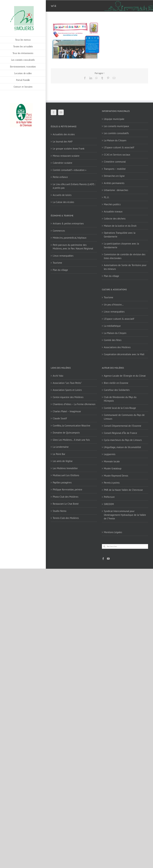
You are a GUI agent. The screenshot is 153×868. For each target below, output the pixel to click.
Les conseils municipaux (116, 126)
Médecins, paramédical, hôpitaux (70, 238)
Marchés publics (112, 204)
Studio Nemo (60, 511)
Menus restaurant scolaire (66, 156)
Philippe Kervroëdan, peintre (67, 490)
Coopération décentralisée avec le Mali (124, 354)
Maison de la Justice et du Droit (120, 226)
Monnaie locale (112, 461)
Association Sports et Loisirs (67, 390)
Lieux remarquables (63, 256)
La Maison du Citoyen (115, 140)
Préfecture (109, 497)
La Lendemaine (61, 447)
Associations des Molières (117, 347)
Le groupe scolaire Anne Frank (69, 149)
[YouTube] (61, 112)
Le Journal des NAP (63, 142)
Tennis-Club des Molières (66, 518)
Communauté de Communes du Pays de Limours (124, 417)
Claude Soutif (60, 418)
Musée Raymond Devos (116, 476)
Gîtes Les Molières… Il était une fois (71, 440)
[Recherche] (104, 546)
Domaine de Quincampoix (66, 433)
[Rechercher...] (125, 546)
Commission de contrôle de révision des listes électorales (125, 256)
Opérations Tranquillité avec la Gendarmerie (120, 235)
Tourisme (57, 263)
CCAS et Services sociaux (117, 155)
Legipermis (110, 454)
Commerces (59, 231)
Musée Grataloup (113, 468)
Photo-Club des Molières (66, 497)
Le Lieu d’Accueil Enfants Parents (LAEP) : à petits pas (74, 186)
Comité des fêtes (113, 340)
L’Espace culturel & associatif (119, 147)
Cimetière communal (115, 162)
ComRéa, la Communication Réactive (72, 426)
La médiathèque (112, 326)
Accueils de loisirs (62, 195)
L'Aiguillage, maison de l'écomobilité (122, 447)
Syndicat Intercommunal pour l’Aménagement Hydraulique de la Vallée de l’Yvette (125, 515)
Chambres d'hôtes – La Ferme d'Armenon (74, 404)
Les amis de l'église (63, 461)
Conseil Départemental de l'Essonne (123, 426)
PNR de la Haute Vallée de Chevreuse (123, 490)
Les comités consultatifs (116, 133)
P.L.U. (107, 197)
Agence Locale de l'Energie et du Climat (125, 376)
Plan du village (60, 270)
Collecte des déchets (115, 219)
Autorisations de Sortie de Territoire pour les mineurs (125, 267)
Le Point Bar (59, 454)
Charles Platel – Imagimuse (67, 411)
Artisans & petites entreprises (68, 223)
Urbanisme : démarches (116, 190)
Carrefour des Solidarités (117, 390)
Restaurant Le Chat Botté (66, 504)
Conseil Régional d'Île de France (120, 433)
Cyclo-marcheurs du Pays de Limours (123, 440)
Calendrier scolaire (62, 163)
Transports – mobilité (115, 169)
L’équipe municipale (114, 119)
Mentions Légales (113, 532)
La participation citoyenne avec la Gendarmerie (121, 245)
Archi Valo (58, 376)
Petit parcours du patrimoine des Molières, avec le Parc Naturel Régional (73, 247)
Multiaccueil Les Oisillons (66, 475)
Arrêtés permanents (114, 183)
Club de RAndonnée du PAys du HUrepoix (120, 399)
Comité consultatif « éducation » (70, 170)
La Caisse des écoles (63, 202)
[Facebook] (54, 112)
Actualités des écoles (64, 134)
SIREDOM (109, 504)
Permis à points (112, 483)
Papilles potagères (62, 482)
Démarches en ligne (114, 176)
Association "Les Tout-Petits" (67, 383)
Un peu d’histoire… (114, 305)
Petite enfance (60, 177)
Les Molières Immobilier (65, 468)
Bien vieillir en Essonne (116, 383)
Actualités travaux (113, 212)
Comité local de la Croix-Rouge (120, 408)
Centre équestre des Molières (68, 397)
